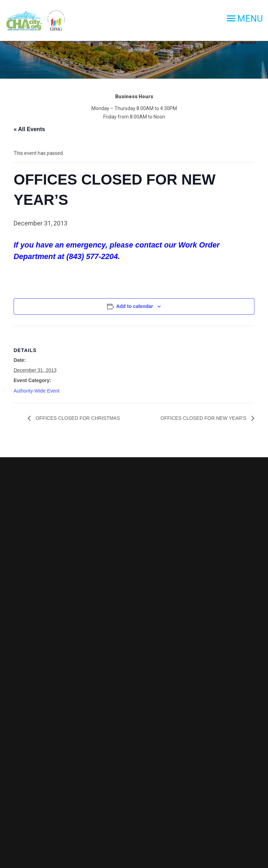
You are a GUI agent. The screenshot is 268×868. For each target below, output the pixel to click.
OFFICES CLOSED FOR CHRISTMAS (77, 418)
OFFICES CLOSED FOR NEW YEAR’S (204, 418)
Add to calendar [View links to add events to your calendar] (135, 306)
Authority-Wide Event (37, 391)
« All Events (29, 129)
